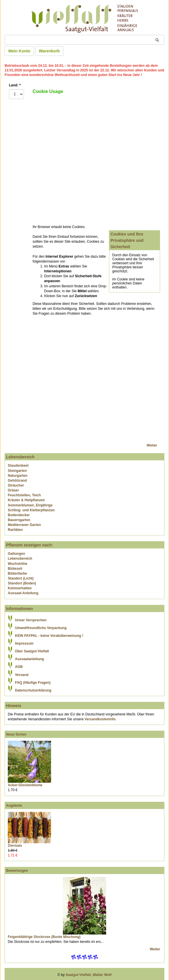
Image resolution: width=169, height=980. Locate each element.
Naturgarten (18, 476)
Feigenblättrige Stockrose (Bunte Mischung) (44, 937)
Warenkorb (49, 51)
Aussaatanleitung (29, 659)
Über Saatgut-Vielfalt (32, 651)
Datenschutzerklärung (33, 690)
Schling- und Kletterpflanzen (31, 510)
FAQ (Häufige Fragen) (33, 683)
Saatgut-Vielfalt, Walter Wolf (89, 975)
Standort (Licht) (21, 578)
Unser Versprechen (31, 620)
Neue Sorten (16, 734)
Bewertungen (17, 871)
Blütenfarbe (17, 573)
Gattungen (16, 554)
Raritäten (15, 530)
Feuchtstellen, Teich (24, 495)
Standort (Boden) (22, 583)
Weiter (152, 445)
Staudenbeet (18, 466)
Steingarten (17, 471)
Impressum (24, 643)
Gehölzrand (17, 480)
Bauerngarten (19, 520)
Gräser (13, 490)
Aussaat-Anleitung (23, 593)
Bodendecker (19, 515)
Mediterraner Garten (24, 525)
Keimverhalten (20, 588)
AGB (19, 667)
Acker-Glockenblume (25, 785)
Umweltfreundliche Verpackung (41, 628)
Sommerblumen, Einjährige (30, 505)
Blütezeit (15, 569)
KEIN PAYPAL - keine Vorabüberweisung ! (49, 636)
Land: (15, 85)
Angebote (14, 806)
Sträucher (16, 485)
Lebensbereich (20, 559)
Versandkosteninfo (100, 719)
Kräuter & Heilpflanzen (26, 500)
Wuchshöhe (18, 564)
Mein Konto (19, 51)
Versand (22, 675)
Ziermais (15, 846)
